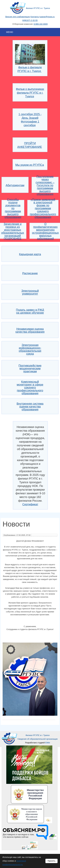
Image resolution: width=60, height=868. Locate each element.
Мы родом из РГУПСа (30, 165)
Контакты (35, 17)
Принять (51, 861)
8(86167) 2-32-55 (30, 20)
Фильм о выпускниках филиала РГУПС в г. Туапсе (30, 93)
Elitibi (48, 743)
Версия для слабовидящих (18, 17)
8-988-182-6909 (41, 24)
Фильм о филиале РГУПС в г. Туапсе (30, 67)
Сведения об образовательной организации (38, 739)
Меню (10, 32)
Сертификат (30, 504)
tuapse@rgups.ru (47, 17)
